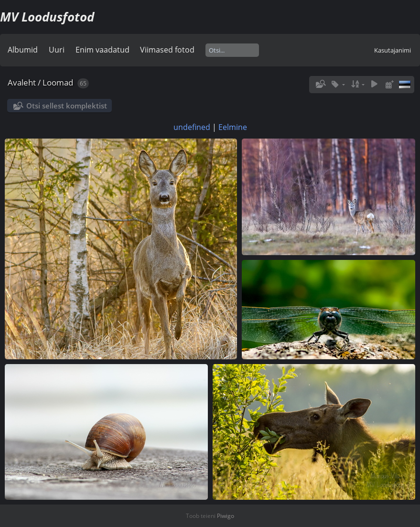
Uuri (57, 50)
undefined (192, 127)
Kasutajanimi (393, 50)
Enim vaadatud (102, 50)
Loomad (58, 82)
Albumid (23, 50)
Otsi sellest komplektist (67, 106)
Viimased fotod (167, 50)
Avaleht (22, 82)
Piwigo (226, 516)
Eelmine (233, 127)
